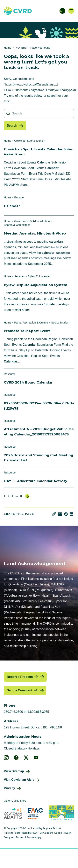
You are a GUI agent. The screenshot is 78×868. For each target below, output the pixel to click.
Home (7, 48)
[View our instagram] (6, 758)
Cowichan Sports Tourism (30, 141)
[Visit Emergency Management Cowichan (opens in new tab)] (35, 813)
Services (19, 276)
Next (27, 496)
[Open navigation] (71, 11)
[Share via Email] (60, 514)
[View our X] (26, 758)
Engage (19, 197)
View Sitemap (14, 771)
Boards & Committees (17, 225)
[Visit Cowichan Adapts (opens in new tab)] (13, 813)
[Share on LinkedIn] (71, 514)
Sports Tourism (60, 323)
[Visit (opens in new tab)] (61, 813)
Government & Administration (32, 221)
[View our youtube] (36, 758)
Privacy (9, 788)
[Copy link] (54, 514)
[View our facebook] (16, 758)
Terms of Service (25, 837)
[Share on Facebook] (66, 514)
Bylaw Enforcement (40, 276)
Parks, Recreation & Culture (31, 323)
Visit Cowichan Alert (19, 780)
